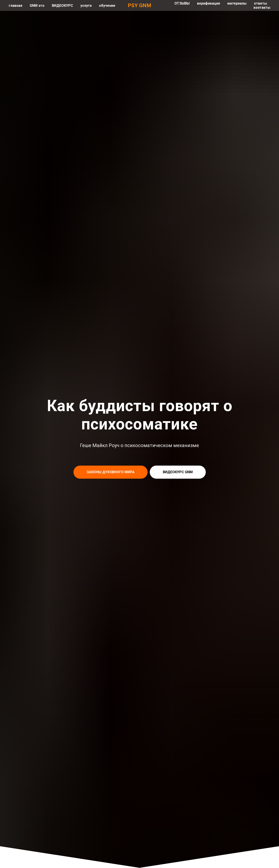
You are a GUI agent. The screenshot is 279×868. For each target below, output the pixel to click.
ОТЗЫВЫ (182, 3)
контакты (262, 8)
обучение (107, 6)
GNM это (37, 6)
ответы (260, 3)
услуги (86, 6)
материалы (237, 3)
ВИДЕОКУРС (62, 6)
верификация (208, 3)
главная (15, 6)
